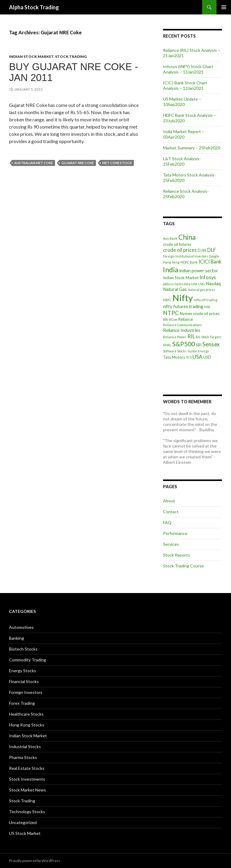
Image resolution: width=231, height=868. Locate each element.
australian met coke (34, 163)
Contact (171, 512)
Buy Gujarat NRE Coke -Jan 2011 (74, 72)
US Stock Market (25, 833)
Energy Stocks (23, 671)
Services (171, 544)
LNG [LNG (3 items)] (202, 284)
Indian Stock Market (31, 56)
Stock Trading (71, 56)
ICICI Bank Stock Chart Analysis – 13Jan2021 (185, 85)
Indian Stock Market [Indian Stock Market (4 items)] (181, 278)
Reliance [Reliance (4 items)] (186, 319)
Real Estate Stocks (27, 768)
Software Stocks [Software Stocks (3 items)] (175, 351)
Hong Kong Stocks (27, 725)
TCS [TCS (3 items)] (189, 357)
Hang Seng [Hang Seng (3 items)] (171, 262)
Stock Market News (28, 790)
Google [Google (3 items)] (214, 256)
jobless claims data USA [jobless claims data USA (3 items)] (180, 284)
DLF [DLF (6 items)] (212, 250)
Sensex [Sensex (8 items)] (211, 344)
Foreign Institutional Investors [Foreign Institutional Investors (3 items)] (186, 256)
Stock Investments (27, 779)
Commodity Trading (28, 660)
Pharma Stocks (23, 757)
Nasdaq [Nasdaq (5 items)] (213, 283)
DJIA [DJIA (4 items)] (202, 250)
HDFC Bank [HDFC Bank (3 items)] (189, 262)
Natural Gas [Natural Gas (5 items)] (175, 289)
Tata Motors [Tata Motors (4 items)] (174, 357)
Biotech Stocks (23, 649)
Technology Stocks (27, 812)
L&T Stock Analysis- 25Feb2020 (182, 161)
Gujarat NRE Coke (78, 163)
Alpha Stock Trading (34, 7)
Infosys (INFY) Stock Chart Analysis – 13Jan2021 (188, 69)
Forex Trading (22, 703)
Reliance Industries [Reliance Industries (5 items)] (182, 330)
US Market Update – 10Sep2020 (182, 102)
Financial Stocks (24, 681)
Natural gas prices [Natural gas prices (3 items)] (201, 290)
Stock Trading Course (183, 566)
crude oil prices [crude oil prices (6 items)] (180, 250)
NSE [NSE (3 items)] (207, 307)
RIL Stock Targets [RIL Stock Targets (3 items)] (209, 337)
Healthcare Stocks (26, 714)
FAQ (167, 522)
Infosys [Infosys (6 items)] (208, 277)
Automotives (21, 627)
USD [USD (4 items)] (207, 357)
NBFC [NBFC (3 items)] (167, 300)
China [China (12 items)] (187, 237)
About (169, 501)
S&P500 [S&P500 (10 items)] (184, 344)
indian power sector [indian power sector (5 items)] (199, 270)
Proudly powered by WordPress (35, 861)
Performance (175, 533)
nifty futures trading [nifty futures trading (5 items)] (183, 306)
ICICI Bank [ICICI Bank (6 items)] (210, 262)
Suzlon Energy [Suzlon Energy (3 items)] (198, 351)
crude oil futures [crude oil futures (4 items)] (177, 244)
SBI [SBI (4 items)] (199, 345)
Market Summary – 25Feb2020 (192, 148)
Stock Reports (177, 555)
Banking (17, 638)
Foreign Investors (26, 692)
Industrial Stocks (25, 746)
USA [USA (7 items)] (197, 357)
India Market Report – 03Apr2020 (184, 134)
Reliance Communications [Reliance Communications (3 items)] (182, 325)
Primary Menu (224, 7)
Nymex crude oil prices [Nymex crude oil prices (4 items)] (200, 314)
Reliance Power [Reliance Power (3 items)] (175, 337)
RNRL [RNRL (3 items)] (167, 345)
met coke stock (117, 163)
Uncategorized (23, 822)
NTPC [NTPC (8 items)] (171, 313)
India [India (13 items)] (171, 270)
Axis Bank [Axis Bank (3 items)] (170, 238)
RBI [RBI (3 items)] (166, 319)
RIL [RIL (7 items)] (191, 336)
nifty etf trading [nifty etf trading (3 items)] (206, 300)
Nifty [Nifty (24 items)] (183, 298)
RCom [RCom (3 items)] (173, 319)
